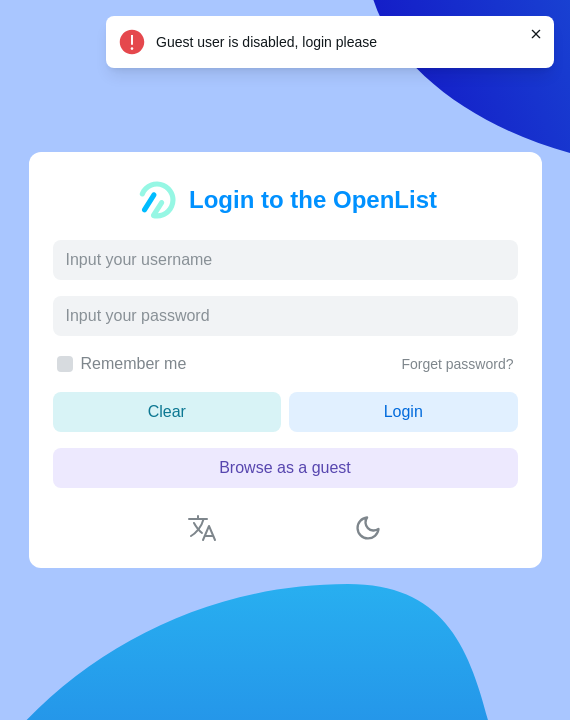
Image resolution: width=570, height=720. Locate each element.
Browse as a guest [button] (285, 467)
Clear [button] (167, 411)
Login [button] (403, 411)
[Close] (536, 34)
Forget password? (457, 364)
